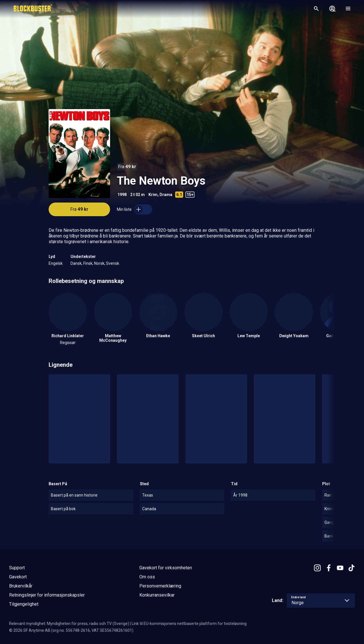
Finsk (88, 263)
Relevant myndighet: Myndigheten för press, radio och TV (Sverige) (69, 624)
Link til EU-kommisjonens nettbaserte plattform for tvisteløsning (189, 624)
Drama (166, 195)
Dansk (76, 263)
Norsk (99, 263)
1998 (122, 195)
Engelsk (56, 263)
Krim (153, 195)
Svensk (113, 263)
